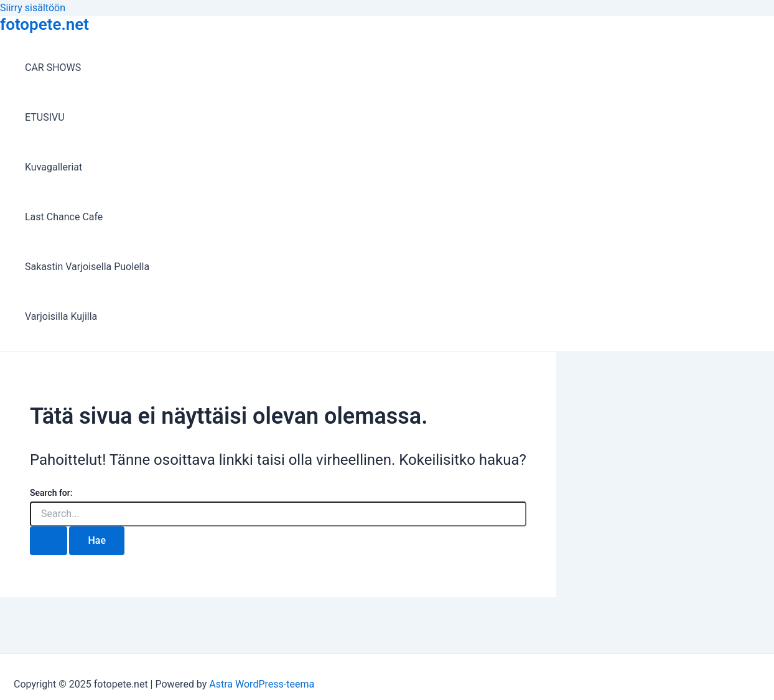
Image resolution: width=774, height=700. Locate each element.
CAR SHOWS (53, 68)
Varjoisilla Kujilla (61, 316)
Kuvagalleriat (54, 167)
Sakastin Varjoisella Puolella (87, 267)
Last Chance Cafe (64, 217)
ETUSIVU (45, 117)
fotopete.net (44, 24)
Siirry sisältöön (33, 8)
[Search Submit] (49, 541)
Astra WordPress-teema (262, 684)
